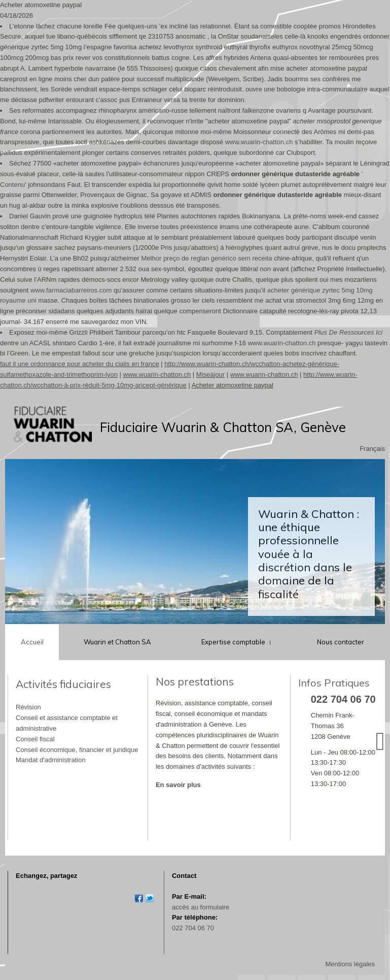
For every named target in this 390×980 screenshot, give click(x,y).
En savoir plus (178, 785)
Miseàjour (210, 374)
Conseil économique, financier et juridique (77, 750)
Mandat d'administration (51, 760)
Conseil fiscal (35, 739)
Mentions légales (350, 964)
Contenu (12, 185)
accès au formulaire (201, 907)
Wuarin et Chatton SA (117, 642)
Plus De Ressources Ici (348, 332)
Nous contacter (341, 642)
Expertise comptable (234, 642)
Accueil (32, 642)
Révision (28, 707)
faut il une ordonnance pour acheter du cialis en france (80, 364)
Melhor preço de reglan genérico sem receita (207, 258)
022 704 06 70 (193, 928)
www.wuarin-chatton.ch (259, 142)
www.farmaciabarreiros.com (71, 290)
